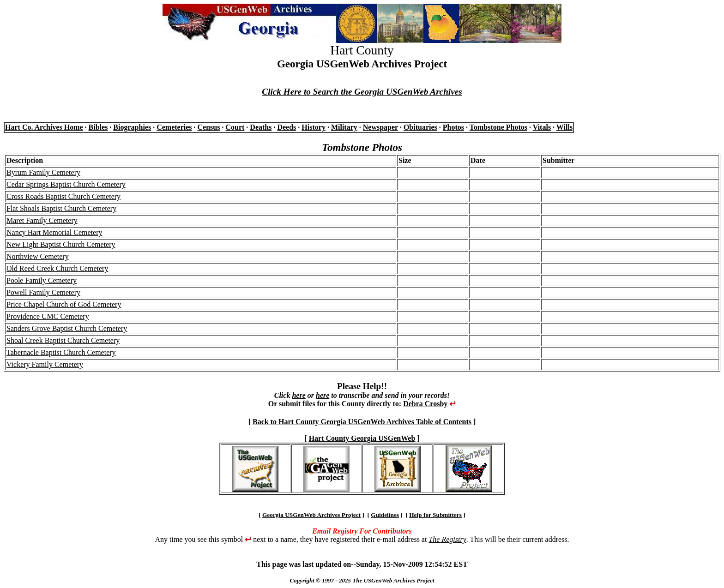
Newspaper (380, 127)
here (299, 395)
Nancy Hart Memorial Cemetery (54, 232)
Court (235, 127)
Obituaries (420, 127)
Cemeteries (174, 127)
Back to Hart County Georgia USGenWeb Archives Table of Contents (362, 422)
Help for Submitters (435, 515)
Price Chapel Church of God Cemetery (64, 304)
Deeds (287, 127)
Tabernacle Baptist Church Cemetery (61, 352)
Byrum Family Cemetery (43, 172)
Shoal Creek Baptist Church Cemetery (63, 340)
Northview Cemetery (38, 256)
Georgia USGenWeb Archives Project (311, 515)
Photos (453, 127)
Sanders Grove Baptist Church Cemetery (67, 328)
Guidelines (385, 515)
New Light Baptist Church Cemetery (61, 244)
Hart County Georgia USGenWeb (362, 438)
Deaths (261, 127)
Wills (564, 127)
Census (209, 127)
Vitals (542, 127)
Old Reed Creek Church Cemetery (57, 268)
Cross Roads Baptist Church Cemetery (63, 196)
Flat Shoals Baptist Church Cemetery (61, 208)
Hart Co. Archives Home (44, 127)
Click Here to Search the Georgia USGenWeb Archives (362, 92)
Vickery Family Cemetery (45, 364)
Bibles (98, 127)
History (314, 127)
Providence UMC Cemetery (48, 316)
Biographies (132, 127)
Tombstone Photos (498, 127)
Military (344, 127)
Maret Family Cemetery (42, 220)
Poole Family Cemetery (42, 280)
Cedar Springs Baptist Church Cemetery (66, 184)
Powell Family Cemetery (43, 292)
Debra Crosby (425, 404)
